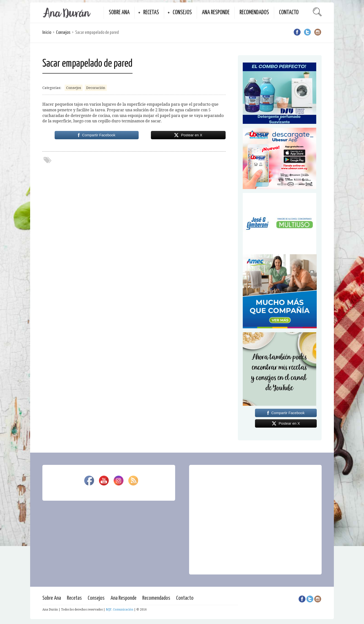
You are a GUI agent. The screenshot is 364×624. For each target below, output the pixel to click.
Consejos (182, 13)
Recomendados (254, 13)
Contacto (289, 13)
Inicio (47, 32)
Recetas (151, 13)
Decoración (96, 88)
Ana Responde (216, 13)
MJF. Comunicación (120, 610)
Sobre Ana (119, 13)
